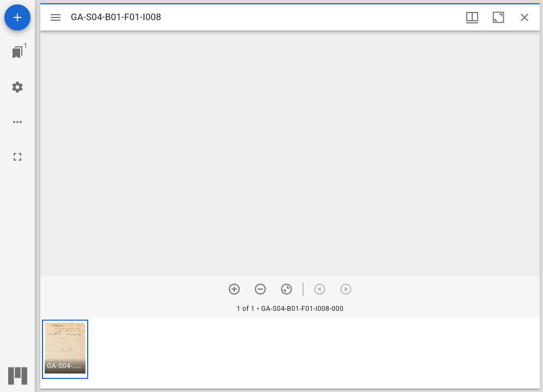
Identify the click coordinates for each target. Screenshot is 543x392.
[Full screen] (17, 157)
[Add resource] (17, 17)
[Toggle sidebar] (56, 17)
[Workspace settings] (17, 87)
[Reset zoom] (286, 289)
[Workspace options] (17, 122)
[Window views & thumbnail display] (472, 17)
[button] (65, 349)
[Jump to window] (17, 52)
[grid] (290, 353)
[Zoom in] (234, 289)
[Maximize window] (498, 17)
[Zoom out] (260, 289)
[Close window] (524, 17)
